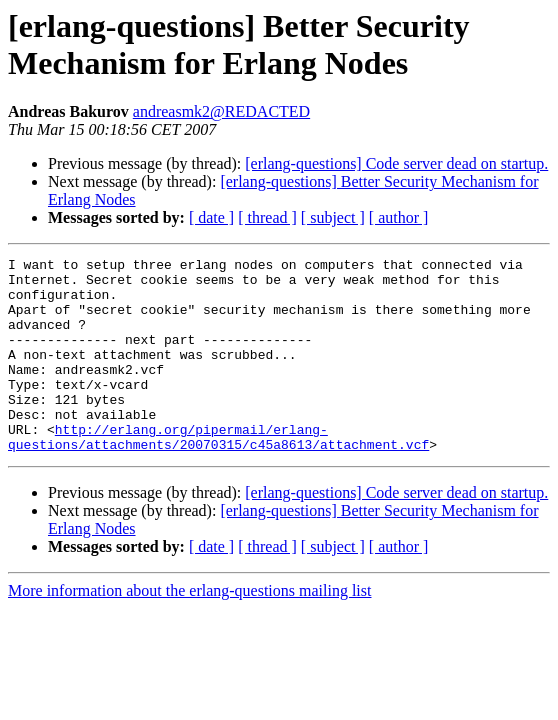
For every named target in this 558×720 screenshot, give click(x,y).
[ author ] (399, 217)
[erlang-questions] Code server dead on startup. (396, 163)
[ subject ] (333, 217)
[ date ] (211, 217)
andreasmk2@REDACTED (221, 111)
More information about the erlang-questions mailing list (189, 629)
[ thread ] (267, 217)
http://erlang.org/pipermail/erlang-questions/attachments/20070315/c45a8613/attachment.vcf (218, 474)
